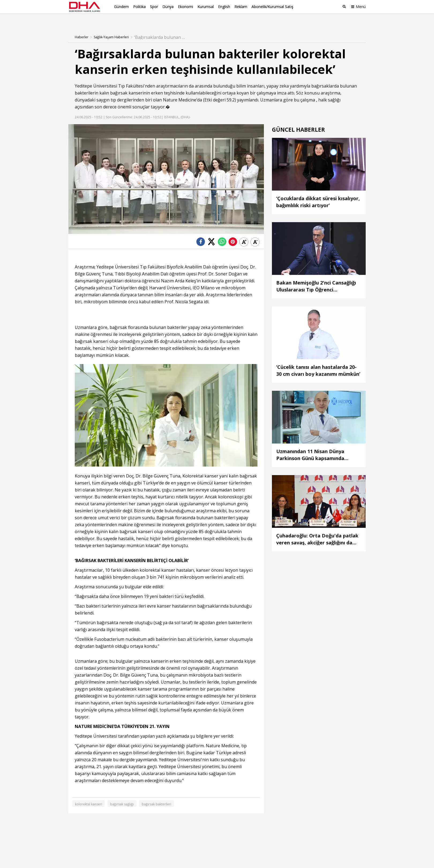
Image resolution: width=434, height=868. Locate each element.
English (224, 7)
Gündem (121, 7)
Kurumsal (206, 7)
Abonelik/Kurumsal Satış (272, 7)
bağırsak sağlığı (122, 795)
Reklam (241, 7)
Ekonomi (186, 7)
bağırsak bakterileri (156, 795)
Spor (154, 7)
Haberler (82, 28)
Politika (139, 7)
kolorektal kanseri (89, 795)
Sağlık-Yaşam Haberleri (111, 28)
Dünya (168, 7)
